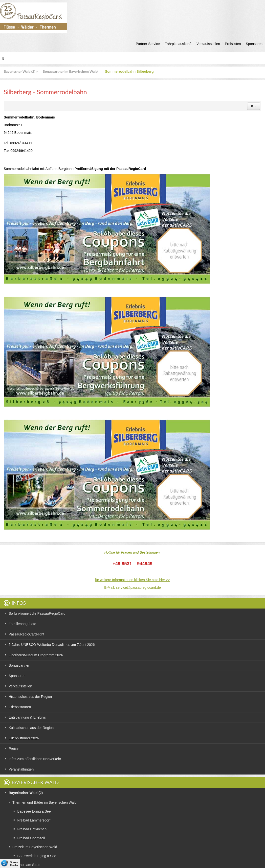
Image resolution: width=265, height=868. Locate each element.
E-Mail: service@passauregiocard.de (133, 587)
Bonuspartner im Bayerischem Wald (70, 71)
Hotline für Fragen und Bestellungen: (132, 552)
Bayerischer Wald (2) (20, 71)
